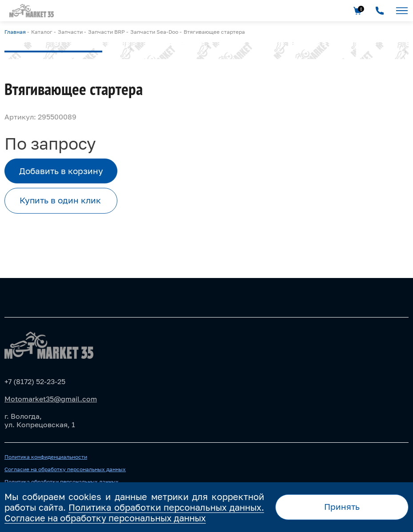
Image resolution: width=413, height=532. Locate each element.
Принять (342, 506)
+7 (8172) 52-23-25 (35, 381)
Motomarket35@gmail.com (51, 399)
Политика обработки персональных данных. (166, 507)
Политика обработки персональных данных (62, 482)
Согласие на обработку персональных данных (65, 469)
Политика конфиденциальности (46, 457)
